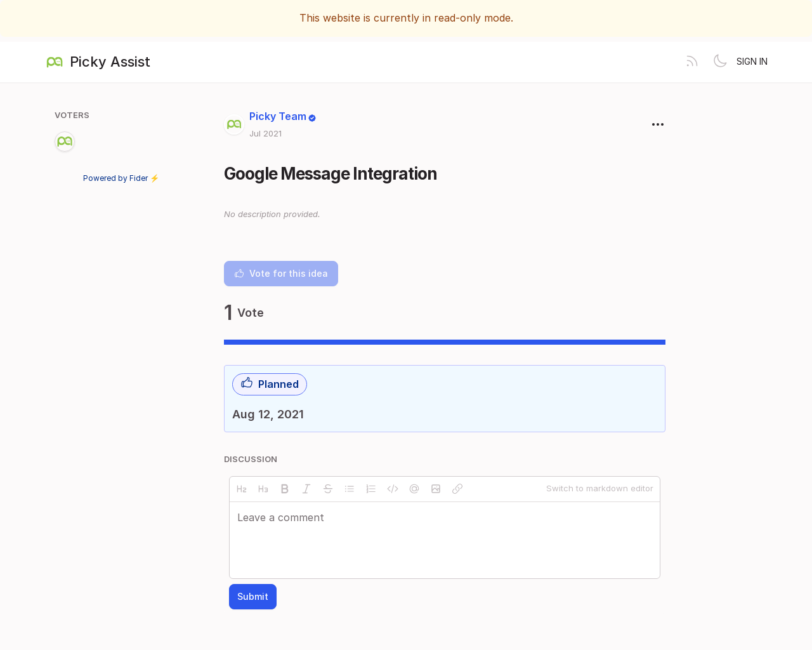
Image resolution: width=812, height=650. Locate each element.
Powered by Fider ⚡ (121, 178)
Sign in (752, 61)
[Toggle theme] (720, 62)
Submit (253, 596)
